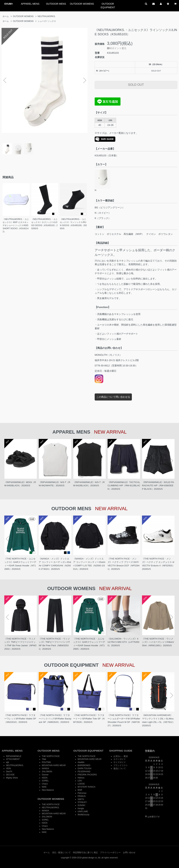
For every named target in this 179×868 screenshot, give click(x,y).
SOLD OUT (136, 85)
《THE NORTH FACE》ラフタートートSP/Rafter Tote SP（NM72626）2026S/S (89, 719)
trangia (81, 808)
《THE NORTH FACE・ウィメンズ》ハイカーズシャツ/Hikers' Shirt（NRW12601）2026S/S (158, 642)
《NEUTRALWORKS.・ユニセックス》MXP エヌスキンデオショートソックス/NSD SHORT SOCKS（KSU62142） (16, 225)
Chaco (45, 784)
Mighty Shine (12, 778)
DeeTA (9, 772)
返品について (120, 768)
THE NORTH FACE (51, 756)
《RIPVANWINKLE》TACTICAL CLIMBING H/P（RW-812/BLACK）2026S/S (124, 486)
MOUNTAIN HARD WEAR (54, 765)
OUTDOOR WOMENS (82, 4)
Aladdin (81, 762)
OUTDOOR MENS (56, 4)
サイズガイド (120, 762)
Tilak (44, 759)
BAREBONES (84, 765)
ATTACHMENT (13, 759)
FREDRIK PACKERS (87, 775)
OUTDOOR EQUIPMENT (108, 6)
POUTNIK (46, 762)
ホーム (6, 16)
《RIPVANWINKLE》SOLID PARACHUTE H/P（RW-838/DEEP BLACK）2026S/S (158, 486)
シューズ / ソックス (47, 21)
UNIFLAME (83, 812)
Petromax (82, 793)
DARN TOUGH (85, 768)
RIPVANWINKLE (14, 756)
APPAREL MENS (30, 4)
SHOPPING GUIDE (121, 751)
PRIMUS (82, 796)
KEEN (45, 778)
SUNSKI (81, 805)
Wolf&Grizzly (83, 815)
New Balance (48, 790)
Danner (45, 775)
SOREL (45, 781)
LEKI (80, 781)
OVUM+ (9, 4)
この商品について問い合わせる (113, 397)
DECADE (10, 775)
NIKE (44, 787)
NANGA (45, 768)
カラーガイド (120, 759)
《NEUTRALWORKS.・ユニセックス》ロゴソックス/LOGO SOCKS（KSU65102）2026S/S (44, 224)
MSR (80, 790)
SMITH (81, 799)
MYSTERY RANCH (86, 787)
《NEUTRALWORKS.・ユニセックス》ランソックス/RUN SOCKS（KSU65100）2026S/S (73, 224)
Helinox (81, 778)
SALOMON (47, 772)
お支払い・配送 (121, 756)
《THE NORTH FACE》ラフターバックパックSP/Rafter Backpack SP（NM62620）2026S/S (55, 719)
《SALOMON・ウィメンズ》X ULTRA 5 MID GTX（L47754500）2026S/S (123, 642)
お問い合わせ (129, 853)
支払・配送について (61, 853)
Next (85, 80)
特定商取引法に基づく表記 (85, 853)
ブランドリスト (121, 765)
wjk (7, 762)
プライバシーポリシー (110, 853)
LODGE (81, 784)
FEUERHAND (84, 772)
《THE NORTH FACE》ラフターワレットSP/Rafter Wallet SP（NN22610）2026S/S (20, 719)
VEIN (8, 768)
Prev (5, 80)
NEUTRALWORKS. (47, 16)
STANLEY (82, 802)
